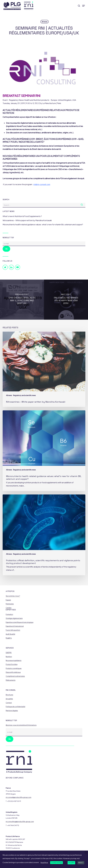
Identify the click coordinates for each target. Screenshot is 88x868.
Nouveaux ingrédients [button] (14, 660)
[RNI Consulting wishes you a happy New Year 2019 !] (66, 300)
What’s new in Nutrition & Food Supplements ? (22, 216)
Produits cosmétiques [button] (14, 668)
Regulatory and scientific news (24, 395)
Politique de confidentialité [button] (15, 707)
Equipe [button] (8, 600)
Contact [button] (9, 703)
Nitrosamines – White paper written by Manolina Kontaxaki (27, 220)
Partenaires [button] (10, 604)
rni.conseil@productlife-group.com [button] (19, 797)
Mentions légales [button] (12, 711)
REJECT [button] (81, 863)
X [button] (86, 853)
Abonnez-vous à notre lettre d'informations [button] (21, 725)
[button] (84, 6)
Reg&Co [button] (9, 638)
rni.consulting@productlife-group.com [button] (20, 822)
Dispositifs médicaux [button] (13, 672)
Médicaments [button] (11, 680)
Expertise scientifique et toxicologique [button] (20, 622)
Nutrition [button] (9, 657)
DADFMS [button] (9, 653)
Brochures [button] (9, 695)
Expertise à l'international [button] (15, 626)
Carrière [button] (9, 608)
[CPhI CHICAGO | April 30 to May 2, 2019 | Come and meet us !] (22, 300)
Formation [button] (9, 614)
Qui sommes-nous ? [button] (13, 596)
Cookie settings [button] (56, 863)
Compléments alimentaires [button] (15, 676)
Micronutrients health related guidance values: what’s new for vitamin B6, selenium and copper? (43, 224)
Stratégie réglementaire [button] (14, 618)
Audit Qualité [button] (10, 634)
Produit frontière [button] (12, 664)
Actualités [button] (9, 699)
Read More (44, 863)
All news (45, 22)
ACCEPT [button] (71, 863)
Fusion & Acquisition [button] (13, 630)
